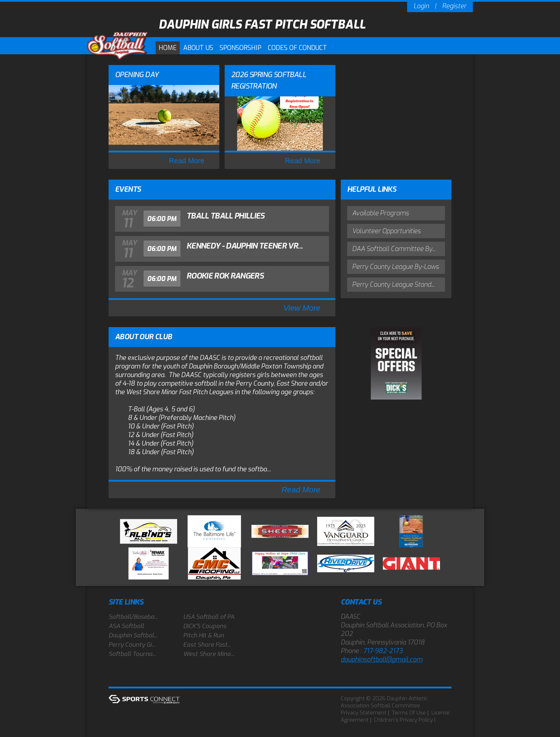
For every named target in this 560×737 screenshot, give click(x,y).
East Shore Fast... (207, 645)
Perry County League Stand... (393, 285)
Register (454, 6)
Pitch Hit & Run (204, 635)
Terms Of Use (409, 713)
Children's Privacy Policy (403, 720)
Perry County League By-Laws (396, 267)
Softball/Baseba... (133, 617)
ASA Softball (126, 626)
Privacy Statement (364, 713)
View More (302, 308)
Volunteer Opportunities (386, 231)
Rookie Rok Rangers (225, 276)
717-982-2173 (383, 651)
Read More (187, 161)
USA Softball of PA (209, 617)
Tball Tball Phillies (226, 216)
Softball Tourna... (132, 654)
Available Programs (381, 213)
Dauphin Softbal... (133, 635)
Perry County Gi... (132, 645)
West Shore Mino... (209, 654)
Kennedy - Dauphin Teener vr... (244, 246)
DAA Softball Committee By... (394, 249)
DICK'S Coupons (205, 626)
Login (421, 6)
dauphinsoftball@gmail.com (382, 660)
